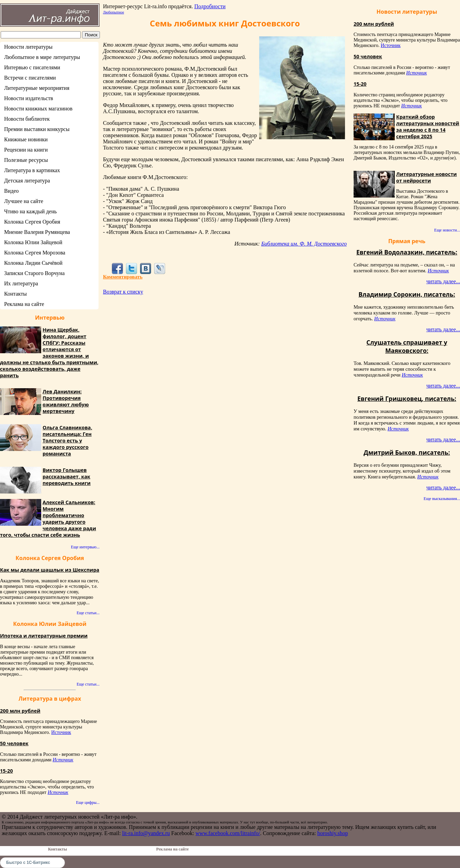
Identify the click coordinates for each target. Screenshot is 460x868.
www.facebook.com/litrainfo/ (228, 833)
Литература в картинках (32, 170)
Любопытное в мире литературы (42, 57)
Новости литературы (28, 47)
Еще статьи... (88, 613)
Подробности (210, 6)
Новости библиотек (27, 119)
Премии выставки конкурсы (37, 129)
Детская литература (27, 181)
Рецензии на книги (26, 150)
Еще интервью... (85, 547)
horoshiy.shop (332, 833)
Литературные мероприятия (37, 88)
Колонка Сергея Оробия (32, 222)
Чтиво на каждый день (30, 211)
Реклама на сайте (24, 304)
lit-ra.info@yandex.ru (146, 833)
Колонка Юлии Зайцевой (33, 242)
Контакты (15, 294)
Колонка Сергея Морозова (35, 253)
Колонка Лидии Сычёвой (33, 263)
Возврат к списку (123, 292)
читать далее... (443, 281)
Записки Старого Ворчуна (34, 273)
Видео (11, 191)
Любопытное (113, 12)
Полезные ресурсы (26, 160)
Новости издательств (29, 98)
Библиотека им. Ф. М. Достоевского (304, 244)
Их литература (21, 283)
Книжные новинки (26, 139)
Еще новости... (447, 230)
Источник (61, 732)
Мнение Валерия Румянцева (37, 232)
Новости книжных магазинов (38, 109)
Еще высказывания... (442, 499)
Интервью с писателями (32, 67)
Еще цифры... (88, 802)
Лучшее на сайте (24, 201)
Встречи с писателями (30, 78)
